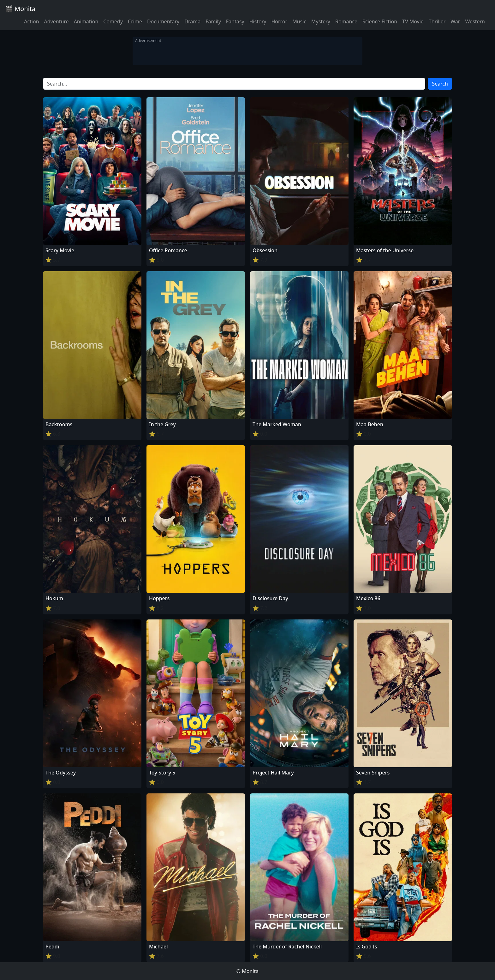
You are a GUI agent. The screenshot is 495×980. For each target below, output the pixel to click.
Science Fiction (380, 21)
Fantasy (235, 21)
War (455, 21)
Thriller (437, 21)
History (258, 21)
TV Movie (413, 21)
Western (475, 21)
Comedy (113, 21)
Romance (346, 21)
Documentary (163, 21)
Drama (192, 21)
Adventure (57, 21)
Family (213, 21)
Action (31, 21)
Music (299, 21)
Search (440, 84)
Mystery (321, 21)
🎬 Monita (20, 9)
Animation (86, 21)
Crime (135, 21)
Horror (279, 21)
